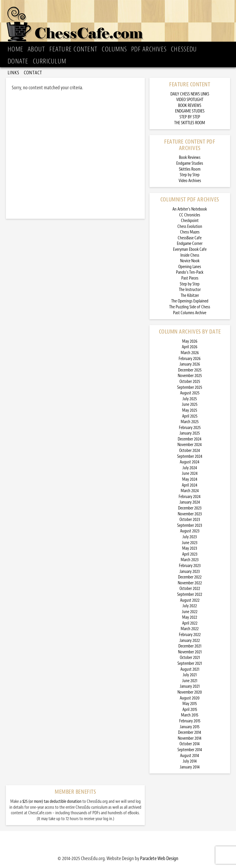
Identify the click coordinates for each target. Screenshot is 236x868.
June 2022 (190, 612)
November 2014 (190, 738)
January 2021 (190, 686)
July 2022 (190, 606)
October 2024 (190, 451)
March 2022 (190, 629)
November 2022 (190, 583)
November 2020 (190, 692)
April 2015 (190, 710)
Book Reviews (190, 158)
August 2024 (190, 462)
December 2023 (190, 508)
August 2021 (190, 669)
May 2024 (190, 479)
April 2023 (190, 554)
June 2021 (190, 681)
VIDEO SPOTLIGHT (190, 100)
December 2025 (190, 370)
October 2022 (190, 589)
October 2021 (190, 658)
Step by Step (190, 175)
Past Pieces (190, 278)
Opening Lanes (190, 267)
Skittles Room (190, 169)
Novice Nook (190, 261)
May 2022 (190, 617)
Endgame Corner (190, 244)
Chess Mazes (190, 232)
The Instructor (190, 290)
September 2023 (190, 525)
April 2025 (190, 416)
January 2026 (190, 364)
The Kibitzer (190, 296)
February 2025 (190, 428)
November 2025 (190, 376)
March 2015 (190, 715)
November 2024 (190, 445)
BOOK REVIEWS (190, 106)
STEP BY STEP (190, 117)
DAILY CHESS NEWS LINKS (190, 94)
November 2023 (190, 514)
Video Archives (190, 181)
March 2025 (190, 422)
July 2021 (190, 675)
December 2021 (190, 646)
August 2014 (190, 756)
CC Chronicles (190, 215)
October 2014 (190, 744)
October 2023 (190, 520)
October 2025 (190, 382)
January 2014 (190, 767)
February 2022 (190, 635)
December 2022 (190, 577)
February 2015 (190, 721)
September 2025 (190, 387)
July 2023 (190, 537)
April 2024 (190, 485)
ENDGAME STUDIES (190, 111)
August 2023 (190, 531)
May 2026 (190, 341)
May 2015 (190, 704)
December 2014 (190, 732)
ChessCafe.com (120, 22)
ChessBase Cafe (190, 238)
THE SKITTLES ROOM (190, 123)
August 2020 (190, 698)
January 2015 (190, 727)
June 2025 (190, 404)
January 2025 (190, 433)
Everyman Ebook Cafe (190, 249)
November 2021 (190, 652)
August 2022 (190, 600)
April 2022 (190, 623)
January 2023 (190, 572)
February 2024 (190, 497)
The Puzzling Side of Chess (190, 307)
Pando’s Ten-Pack (190, 272)
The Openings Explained (190, 301)
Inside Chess (190, 255)
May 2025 (190, 410)
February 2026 (190, 359)
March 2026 (190, 353)
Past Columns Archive (190, 313)
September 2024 (190, 456)
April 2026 (190, 347)
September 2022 (190, 594)
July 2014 (190, 761)
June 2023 (190, 543)
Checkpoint (190, 221)
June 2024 (190, 473)
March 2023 (190, 560)
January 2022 (190, 641)
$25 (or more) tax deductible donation (52, 801)
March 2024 (190, 491)
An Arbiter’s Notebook (190, 209)
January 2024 (190, 502)
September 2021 (190, 663)
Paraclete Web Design (159, 858)
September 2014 (190, 750)
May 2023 (190, 548)
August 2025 (190, 393)
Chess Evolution (190, 227)
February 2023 (190, 566)
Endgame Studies (190, 163)
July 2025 (190, 399)
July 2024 (190, 468)
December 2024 (190, 439)
